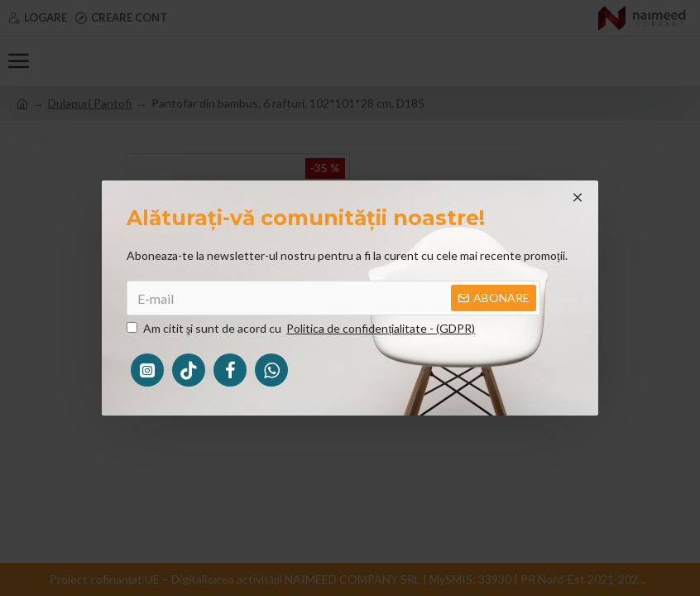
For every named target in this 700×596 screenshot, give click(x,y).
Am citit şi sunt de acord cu (302, 328)
